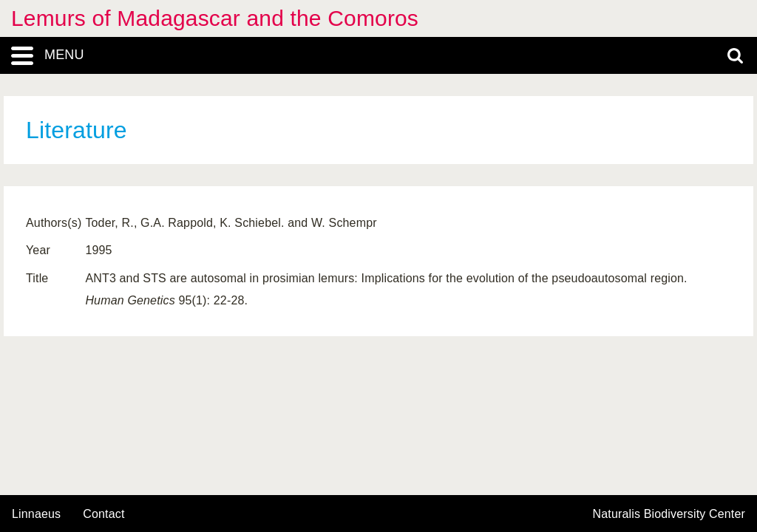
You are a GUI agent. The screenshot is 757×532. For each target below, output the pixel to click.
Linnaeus (36, 514)
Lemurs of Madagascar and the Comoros (215, 18)
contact (103, 514)
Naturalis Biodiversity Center (669, 514)
